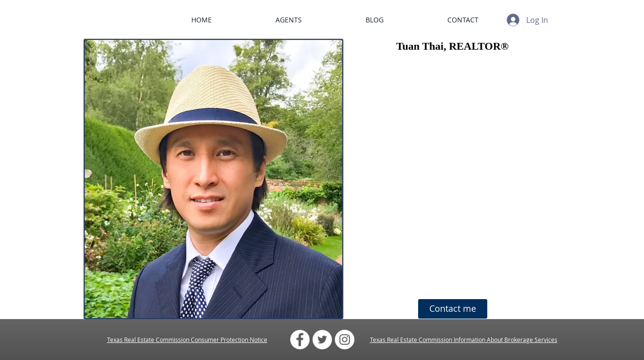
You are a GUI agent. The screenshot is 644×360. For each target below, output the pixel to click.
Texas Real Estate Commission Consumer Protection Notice (187, 340)
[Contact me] (453, 309)
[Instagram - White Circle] (345, 340)
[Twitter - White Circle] (322, 340)
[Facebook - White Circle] (300, 340)
